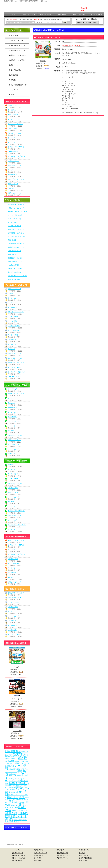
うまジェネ (11, 138)
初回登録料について (14, 251)
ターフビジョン (13, 110)
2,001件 (19, 144)
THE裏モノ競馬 (13, 152)
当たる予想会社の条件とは (17, 272)
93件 (18, 295)
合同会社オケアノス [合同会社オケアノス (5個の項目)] (12, 759)
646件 (19, 167)
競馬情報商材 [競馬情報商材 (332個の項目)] (13, 751)
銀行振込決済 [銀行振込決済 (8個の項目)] (14, 792)
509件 (19, 140)
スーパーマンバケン (14, 165)
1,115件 (19, 130)
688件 (19, 332)
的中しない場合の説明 (15, 215)
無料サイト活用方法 (18, 858)
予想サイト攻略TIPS (15, 279)
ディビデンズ (12, 142)
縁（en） (11, 398)
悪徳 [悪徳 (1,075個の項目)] (22, 797)
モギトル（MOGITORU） (16, 147)
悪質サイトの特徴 (15, 70)
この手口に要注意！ (14, 265)
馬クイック (11, 349)
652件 (19, 355)
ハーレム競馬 (12, 128)
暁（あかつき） (13, 344)
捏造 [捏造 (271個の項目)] (11, 819)
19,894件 (20, 112)
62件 (18, 323)
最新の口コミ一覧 (18, 853)
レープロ (11, 188)
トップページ (13, 35)
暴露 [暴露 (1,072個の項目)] (8, 810)
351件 (19, 195)
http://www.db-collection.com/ (71, 45)
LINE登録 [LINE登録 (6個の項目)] (16, 822)
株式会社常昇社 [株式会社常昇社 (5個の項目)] (12, 769)
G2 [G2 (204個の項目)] (27, 789)
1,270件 (19, 121)
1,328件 (19, 309)
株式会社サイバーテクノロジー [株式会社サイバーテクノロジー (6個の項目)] (20, 811)
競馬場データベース (16, 65)
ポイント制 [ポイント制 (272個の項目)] (15, 780)
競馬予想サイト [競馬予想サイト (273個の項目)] (14, 816)
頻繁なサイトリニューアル (17, 208)
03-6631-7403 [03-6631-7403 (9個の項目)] (13, 778)
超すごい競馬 (12, 321)
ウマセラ (11, 170)
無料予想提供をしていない (17, 247)
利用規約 (12, 95)
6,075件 (19, 126)
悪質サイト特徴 (17, 860)
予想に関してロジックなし (17, 229)
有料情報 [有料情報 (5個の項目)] (11, 795)
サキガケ (11, 293)
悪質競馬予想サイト (63, 858)
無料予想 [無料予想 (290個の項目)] (18, 754)
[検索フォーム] (49, 22)
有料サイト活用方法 (18, 855)
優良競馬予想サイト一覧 (17, 50)
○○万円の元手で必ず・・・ (17, 219)
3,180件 (19, 135)
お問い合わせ (83, 860)
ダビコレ (43, 61)
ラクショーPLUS (13, 161)
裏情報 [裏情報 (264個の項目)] (12, 775)
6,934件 (19, 346)
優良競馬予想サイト (63, 855)
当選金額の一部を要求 (15, 258)
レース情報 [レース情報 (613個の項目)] (16, 767)
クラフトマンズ (13, 298)
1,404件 (19, 177)
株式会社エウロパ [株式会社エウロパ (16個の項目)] (20, 802)
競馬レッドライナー (14, 353)
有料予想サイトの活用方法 (18, 55)
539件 (19, 186)
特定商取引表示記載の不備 (17, 237)
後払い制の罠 (12, 254)
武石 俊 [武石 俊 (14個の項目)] (8, 792)
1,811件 (19, 300)
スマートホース (13, 184)
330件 (19, 360)
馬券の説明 (13, 80)
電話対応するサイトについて (17, 276)
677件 (19, 158)
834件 (19, 154)
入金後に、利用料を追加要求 (17, 212)
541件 (19, 149)
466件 (19, 163)
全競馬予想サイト (62, 853)
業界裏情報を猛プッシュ (16, 233)
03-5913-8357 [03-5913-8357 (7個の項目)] (14, 805)
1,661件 (46, 68)
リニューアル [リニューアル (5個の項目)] (25, 763)
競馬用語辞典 (13, 75)
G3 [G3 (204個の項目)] (13, 766)
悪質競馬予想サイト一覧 (17, 45)
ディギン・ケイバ (14, 119)
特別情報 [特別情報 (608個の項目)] (13, 797)
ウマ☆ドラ (11, 454)
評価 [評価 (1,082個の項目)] (22, 805)
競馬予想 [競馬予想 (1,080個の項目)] (11, 813)
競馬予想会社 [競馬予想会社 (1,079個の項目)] (18, 783)
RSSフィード (13, 90)
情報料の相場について (15, 262)
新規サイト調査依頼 (86, 858)
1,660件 (19, 351)
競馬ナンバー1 (13, 105)
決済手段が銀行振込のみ (16, 244)
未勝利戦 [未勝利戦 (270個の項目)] (23, 813)
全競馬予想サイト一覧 (16, 40)
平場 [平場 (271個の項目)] (20, 772)
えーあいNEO (12, 307)
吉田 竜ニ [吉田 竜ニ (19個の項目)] (18, 763)
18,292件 (20, 190)
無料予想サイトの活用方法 (18, 60)
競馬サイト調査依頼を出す (18, 85)
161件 (19, 181)
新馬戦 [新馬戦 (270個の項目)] (22, 807)
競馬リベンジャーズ (14, 193)
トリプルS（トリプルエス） (17, 156)
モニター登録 (12, 222)
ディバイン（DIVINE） (15, 124)
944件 (19, 342)
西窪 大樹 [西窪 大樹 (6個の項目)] (19, 775)
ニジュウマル (12, 340)
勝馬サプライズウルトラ (16, 179)
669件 (19, 456)
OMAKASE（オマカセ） (16, 358)
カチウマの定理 (13, 115)
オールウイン (12, 175)
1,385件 (19, 400)
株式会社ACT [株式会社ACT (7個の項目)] (18, 820)
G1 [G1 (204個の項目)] (7, 780)
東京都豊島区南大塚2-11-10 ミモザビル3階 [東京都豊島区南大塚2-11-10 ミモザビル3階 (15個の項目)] (17, 756)
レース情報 (38, 858)
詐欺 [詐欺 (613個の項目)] (21, 758)
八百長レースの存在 (14, 226)
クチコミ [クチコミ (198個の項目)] (20, 789)
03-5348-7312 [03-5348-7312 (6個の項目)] (11, 763)
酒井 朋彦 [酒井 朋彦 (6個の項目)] (11, 822)
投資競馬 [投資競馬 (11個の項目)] (10, 754)
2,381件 (19, 172)
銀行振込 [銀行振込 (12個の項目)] (8, 766)
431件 (19, 107)
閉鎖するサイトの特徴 (15, 269)
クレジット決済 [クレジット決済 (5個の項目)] (21, 778)
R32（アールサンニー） (16, 133)
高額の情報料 (12, 240)
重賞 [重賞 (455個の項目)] (11, 802)
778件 (19, 117)
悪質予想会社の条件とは (16, 204)
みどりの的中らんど (14, 330)
